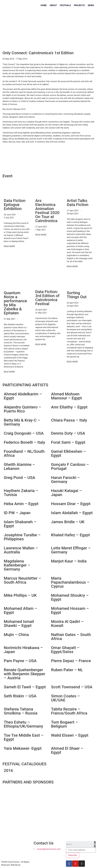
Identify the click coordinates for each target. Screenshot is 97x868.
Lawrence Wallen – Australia (21, 550)
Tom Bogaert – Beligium (64, 724)
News (91, 5)
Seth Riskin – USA (20, 696)
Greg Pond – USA (19, 478)
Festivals (65, 5)
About (53, 5)
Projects (79, 5)
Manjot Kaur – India (69, 561)
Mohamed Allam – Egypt (20, 610)
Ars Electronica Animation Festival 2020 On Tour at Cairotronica (47, 211)
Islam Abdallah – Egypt (72, 513)
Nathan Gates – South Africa (71, 637)
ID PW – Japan (17, 513)
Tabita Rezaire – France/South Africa (69, 711)
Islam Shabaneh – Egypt (20, 524)
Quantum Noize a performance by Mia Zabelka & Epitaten (15, 303)
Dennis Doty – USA (68, 433)
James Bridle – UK (68, 522)
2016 (8, 770)
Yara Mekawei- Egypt (23, 748)
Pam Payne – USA (20, 661)
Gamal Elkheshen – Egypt (68, 453)
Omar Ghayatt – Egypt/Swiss (65, 650)
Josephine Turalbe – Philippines (22, 537)
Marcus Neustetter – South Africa (22, 580)
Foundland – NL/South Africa (24, 453)
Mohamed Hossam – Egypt (70, 610)
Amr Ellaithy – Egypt (69, 407)
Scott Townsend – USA (72, 687)
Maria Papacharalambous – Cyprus (70, 582)
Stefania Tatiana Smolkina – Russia (21, 711)
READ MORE (9, 246)
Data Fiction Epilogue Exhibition (15, 205)
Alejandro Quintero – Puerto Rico (22, 409)
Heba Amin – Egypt (21, 504)
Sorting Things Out (77, 295)
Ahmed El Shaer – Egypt (67, 750)
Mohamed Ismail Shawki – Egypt (19, 624)
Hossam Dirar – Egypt (71, 504)
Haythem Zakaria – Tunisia (21, 493)
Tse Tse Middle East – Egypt (24, 737)
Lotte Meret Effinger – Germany (71, 550)
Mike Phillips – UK (20, 595)
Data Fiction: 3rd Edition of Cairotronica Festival (47, 298)
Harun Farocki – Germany (65, 480)
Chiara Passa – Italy (69, 420)
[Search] (95, 844)
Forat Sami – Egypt (68, 442)
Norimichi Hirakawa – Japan (23, 650)
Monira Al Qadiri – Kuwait (67, 624)
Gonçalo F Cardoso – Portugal (70, 466)
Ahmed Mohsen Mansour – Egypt (66, 396)
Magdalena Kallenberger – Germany (17, 565)
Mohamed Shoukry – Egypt (70, 597)
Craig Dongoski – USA (24, 433)
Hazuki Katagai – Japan (66, 493)
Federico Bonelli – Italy (24, 442)
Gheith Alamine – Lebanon (19, 466)
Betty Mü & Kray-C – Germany (22, 422)
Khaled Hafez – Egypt (70, 535)
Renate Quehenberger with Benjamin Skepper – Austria (25, 674)
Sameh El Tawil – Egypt (25, 687)
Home (44, 5)
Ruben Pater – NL (67, 670)
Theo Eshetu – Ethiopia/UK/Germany (23, 724)
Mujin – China (16, 635)
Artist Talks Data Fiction (78, 203)
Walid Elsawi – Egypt (70, 735)
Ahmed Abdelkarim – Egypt (23, 396)
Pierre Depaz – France (71, 661)
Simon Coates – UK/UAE (65, 698)
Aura (23, 865)
